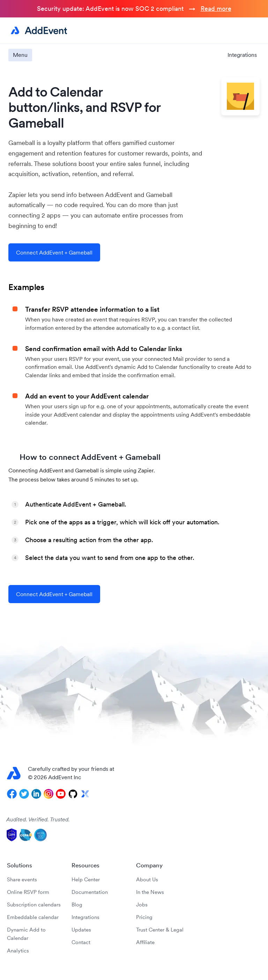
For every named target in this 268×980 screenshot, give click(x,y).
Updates (81, 930)
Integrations (242, 55)
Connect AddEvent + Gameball (54, 252)
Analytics (18, 951)
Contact (81, 942)
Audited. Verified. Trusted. (38, 819)
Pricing (144, 917)
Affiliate (145, 942)
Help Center (86, 879)
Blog (77, 905)
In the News (150, 892)
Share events (22, 879)
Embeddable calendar (33, 917)
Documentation (90, 892)
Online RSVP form (28, 892)
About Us (147, 879)
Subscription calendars (34, 905)
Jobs (142, 905)
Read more (216, 9)
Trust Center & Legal (160, 930)
